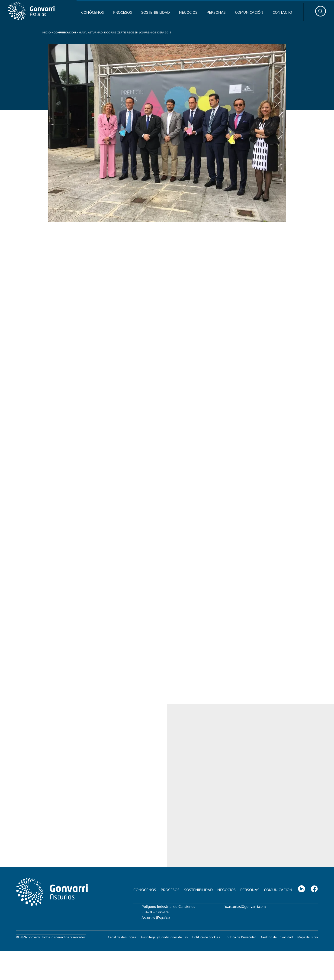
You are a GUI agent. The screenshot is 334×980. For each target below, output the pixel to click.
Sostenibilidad (156, 12)
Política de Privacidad (240, 937)
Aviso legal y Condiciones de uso (164, 937)
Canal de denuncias (122, 937)
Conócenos (93, 12)
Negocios (188, 12)
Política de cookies (206, 937)
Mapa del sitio (308, 937)
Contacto (282, 12)
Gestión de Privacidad (277, 937)
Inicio (46, 32)
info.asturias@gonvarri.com (243, 906)
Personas (216, 12)
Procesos (123, 12)
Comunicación (249, 12)
